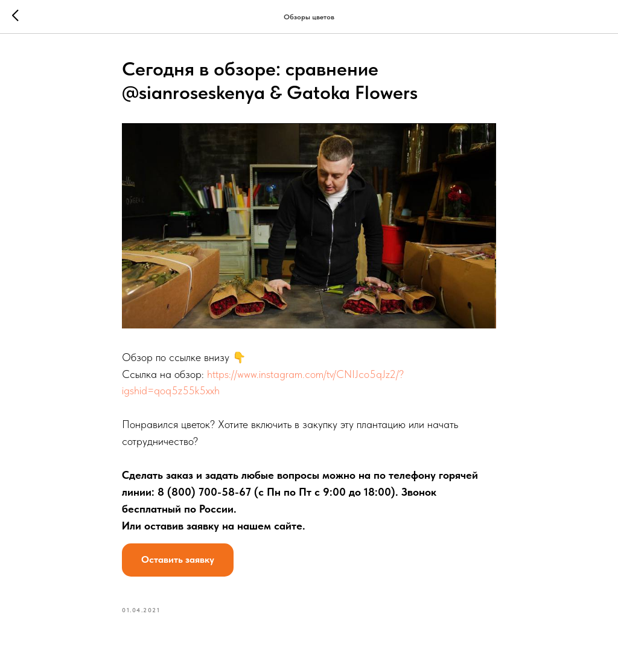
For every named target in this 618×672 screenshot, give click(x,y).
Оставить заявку (178, 559)
